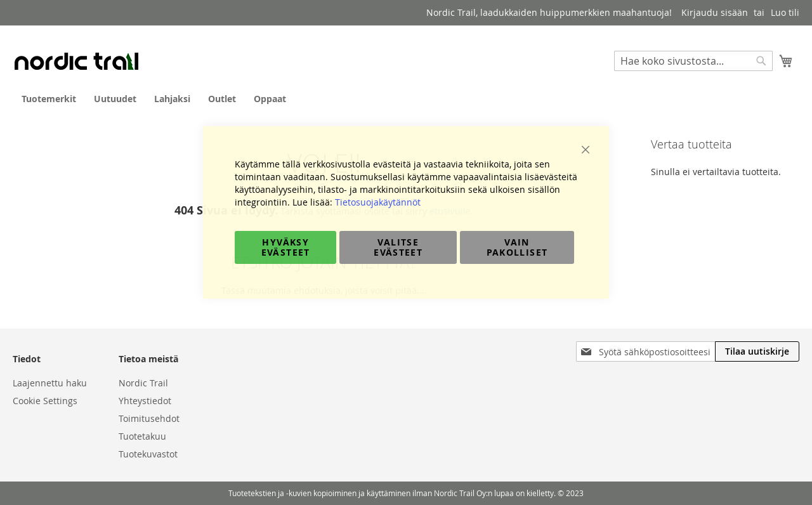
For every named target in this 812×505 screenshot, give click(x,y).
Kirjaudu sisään (715, 12)
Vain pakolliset (517, 247)
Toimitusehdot (149, 418)
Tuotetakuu (142, 436)
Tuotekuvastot (148, 454)
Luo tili (785, 12)
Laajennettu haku (50, 383)
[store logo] (76, 61)
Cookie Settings (45, 401)
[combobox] (693, 61)
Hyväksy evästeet (286, 247)
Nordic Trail (143, 383)
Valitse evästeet (398, 247)
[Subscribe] (757, 351)
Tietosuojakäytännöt (378, 202)
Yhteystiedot (145, 401)
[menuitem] (49, 99)
